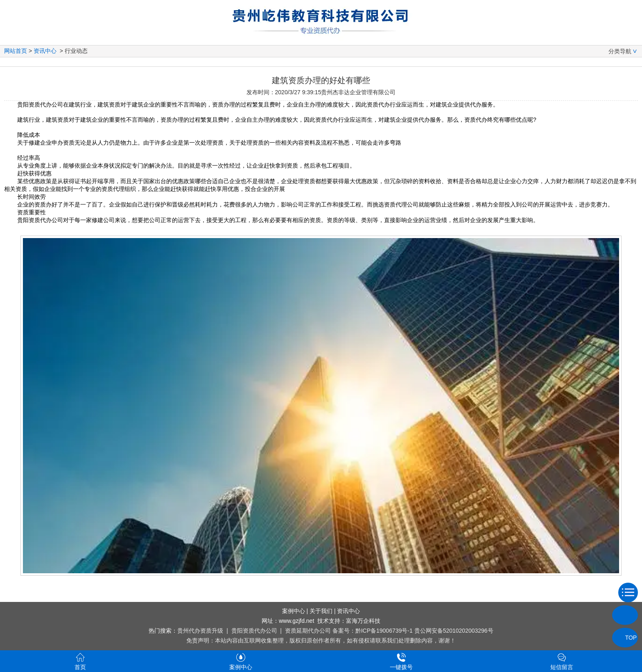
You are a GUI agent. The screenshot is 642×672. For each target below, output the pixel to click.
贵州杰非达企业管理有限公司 (358, 92)
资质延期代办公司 (308, 631)
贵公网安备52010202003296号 (454, 631)
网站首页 (16, 51)
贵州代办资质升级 (200, 631)
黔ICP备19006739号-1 (384, 631)
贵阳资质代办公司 (254, 631)
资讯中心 (45, 51)
